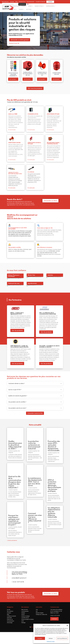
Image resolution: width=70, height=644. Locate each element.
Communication (15, 5)
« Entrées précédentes (12, 552)
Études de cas (22, 2)
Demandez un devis (50, 196)
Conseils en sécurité (40, 2)
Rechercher (22, 4)
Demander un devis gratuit (20, 35)
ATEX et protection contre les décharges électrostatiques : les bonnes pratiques (54, 497)
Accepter (40, 638)
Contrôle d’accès (50, 5)
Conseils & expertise (13, 463)
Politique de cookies (51, 641)
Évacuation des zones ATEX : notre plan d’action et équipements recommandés (54, 458)
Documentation (31, 2)
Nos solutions (5, 2)
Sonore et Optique (39, 5)
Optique (23, 5)
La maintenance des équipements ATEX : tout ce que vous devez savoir (35, 494)
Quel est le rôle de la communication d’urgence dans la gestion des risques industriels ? (15, 494)
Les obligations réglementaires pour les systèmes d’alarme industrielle (54, 524)
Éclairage (21, 8)
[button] (67, 626)
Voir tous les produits (35, 84)
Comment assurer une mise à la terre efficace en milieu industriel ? (35, 530)
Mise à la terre (5, 5)
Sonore (30, 5)
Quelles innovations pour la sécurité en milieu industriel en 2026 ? (15, 457)
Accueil (9, 622)
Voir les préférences (62, 638)
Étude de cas (10, 631)
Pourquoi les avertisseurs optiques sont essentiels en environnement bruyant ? (14, 532)
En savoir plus (12, 125)
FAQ (37, 622)
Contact (50, 2)
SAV (37, 623)
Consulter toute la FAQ (35, 425)
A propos (12, 2)
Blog (17, 2)
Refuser (51, 638)
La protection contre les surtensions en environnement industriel (34, 457)
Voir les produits (17, 342)
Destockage (29, 8)
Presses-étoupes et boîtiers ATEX (9, 8)
